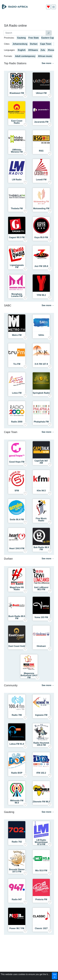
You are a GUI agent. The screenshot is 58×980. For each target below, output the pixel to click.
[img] (54, 7)
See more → (48, 63)
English (22, 50)
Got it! (55, 976)
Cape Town (46, 44)
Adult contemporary (25, 56)
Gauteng (21, 38)
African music (45, 56)
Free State (34, 38)
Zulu (43, 50)
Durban (34, 44)
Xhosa (51, 50)
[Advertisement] (29, 18)
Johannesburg (20, 44)
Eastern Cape (48, 38)
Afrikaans (33, 50)
